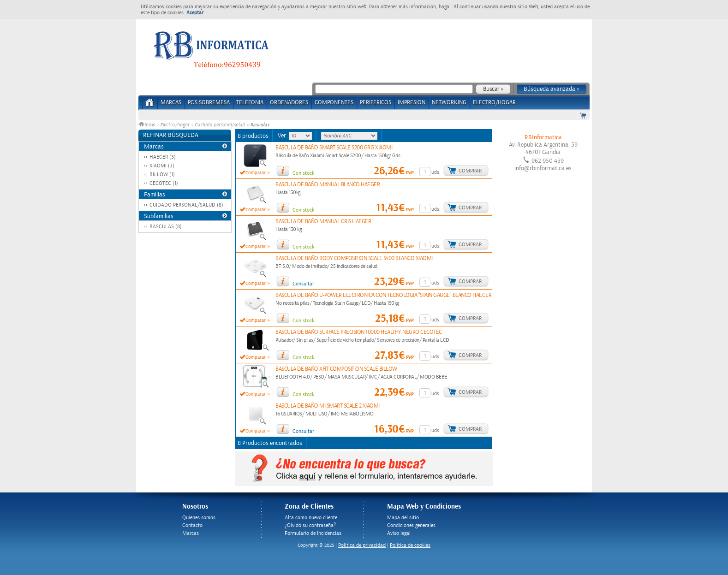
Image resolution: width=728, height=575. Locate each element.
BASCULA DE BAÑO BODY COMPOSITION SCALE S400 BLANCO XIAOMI (354, 258)
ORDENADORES (289, 103)
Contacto (192, 525)
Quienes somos (199, 518)
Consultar (303, 284)
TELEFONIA (250, 103)
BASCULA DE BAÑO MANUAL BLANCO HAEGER (328, 185)
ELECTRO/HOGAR (494, 103)
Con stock (303, 173)
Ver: (283, 136)
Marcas (171, 103)
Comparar (256, 173)
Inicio (148, 125)
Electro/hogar (175, 125)
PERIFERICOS (376, 103)
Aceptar (195, 13)
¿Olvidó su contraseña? (310, 525)
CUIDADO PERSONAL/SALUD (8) (186, 205)
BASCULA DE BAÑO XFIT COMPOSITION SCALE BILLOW (336, 369)
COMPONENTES (334, 103)
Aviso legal (399, 533)
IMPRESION (412, 103)
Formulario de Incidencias (313, 533)
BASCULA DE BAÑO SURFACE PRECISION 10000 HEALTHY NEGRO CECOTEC (359, 332)
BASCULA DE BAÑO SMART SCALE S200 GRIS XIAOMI (334, 148)
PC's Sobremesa (209, 103)
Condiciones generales (411, 525)
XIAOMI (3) (162, 166)
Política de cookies (410, 545)
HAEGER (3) (163, 157)
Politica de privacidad (362, 545)
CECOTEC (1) (164, 183)
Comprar (470, 171)
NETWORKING (449, 103)
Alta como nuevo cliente (311, 518)
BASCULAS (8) (166, 227)
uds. (436, 172)
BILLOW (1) (162, 175)
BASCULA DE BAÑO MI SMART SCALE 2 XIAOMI (328, 406)
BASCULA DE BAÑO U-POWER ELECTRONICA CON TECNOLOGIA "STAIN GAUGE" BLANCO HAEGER (383, 295)
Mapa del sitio (403, 518)
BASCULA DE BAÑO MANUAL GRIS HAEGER (323, 222)
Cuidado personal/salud (220, 125)
